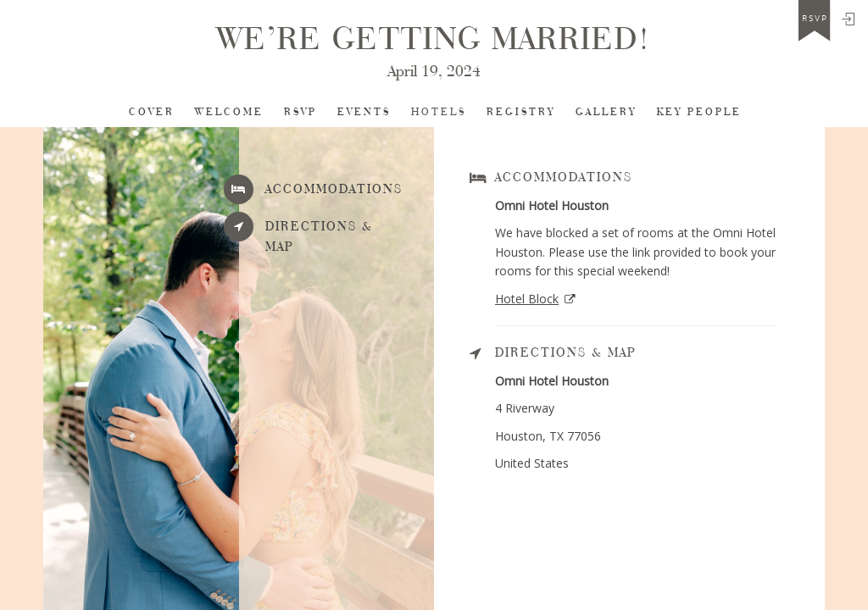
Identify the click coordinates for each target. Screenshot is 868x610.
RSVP (300, 112)
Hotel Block (527, 299)
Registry (521, 112)
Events (364, 112)
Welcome (229, 112)
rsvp (815, 19)
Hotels (439, 112)
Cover (152, 112)
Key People (699, 112)
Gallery (606, 112)
